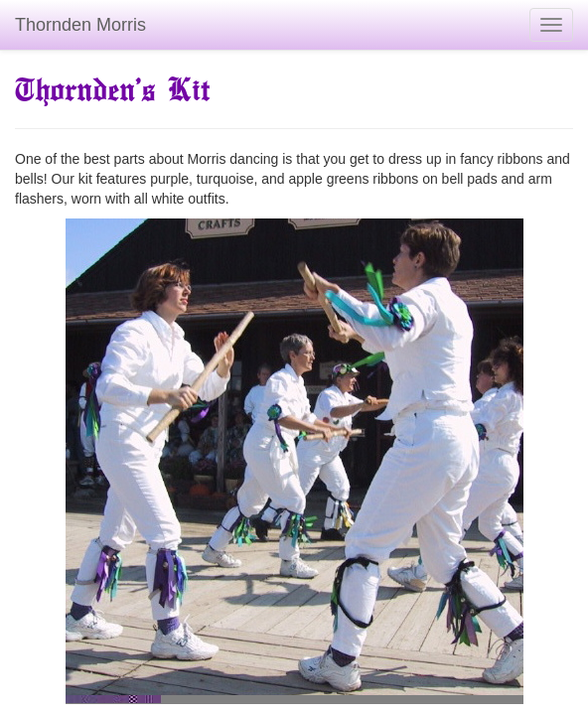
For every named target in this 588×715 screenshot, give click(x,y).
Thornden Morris (80, 25)
